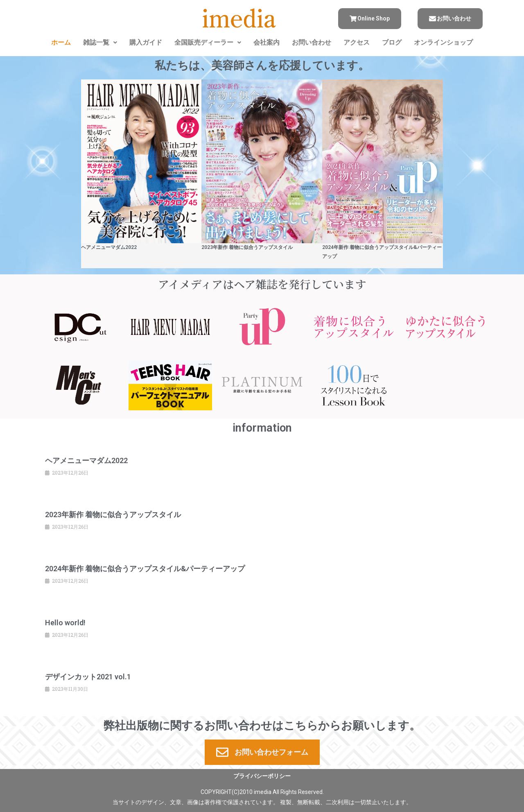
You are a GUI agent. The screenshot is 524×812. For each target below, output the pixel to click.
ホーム (61, 42)
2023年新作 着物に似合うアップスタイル (247, 247)
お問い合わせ (312, 42)
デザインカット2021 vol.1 (88, 677)
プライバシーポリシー (262, 776)
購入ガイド (146, 42)
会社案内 (267, 42)
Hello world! (65, 623)
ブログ (392, 42)
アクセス (357, 42)
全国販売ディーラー (208, 42)
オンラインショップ (443, 42)
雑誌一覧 (100, 42)
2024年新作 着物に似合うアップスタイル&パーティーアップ (145, 569)
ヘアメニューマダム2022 (109, 247)
